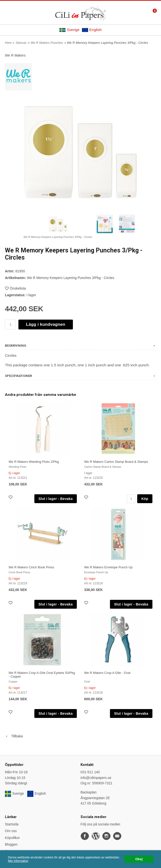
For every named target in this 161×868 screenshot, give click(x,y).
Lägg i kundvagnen (46, 324)
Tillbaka (14, 736)
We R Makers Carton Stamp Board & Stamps (116, 462)
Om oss (11, 831)
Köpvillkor (12, 838)
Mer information (18, 861)
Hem (8, 43)
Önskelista (15, 288)
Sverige (69, 30)
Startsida (12, 824)
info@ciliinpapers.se (96, 778)
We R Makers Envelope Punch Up (108, 567)
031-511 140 (90, 772)
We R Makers (15, 55)
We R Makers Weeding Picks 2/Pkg (34, 462)
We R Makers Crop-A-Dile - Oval (107, 673)
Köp (145, 499)
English (92, 30)
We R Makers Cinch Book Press (31, 567)
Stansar (21, 43)
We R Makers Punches (47, 43)
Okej (139, 859)
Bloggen (11, 844)
